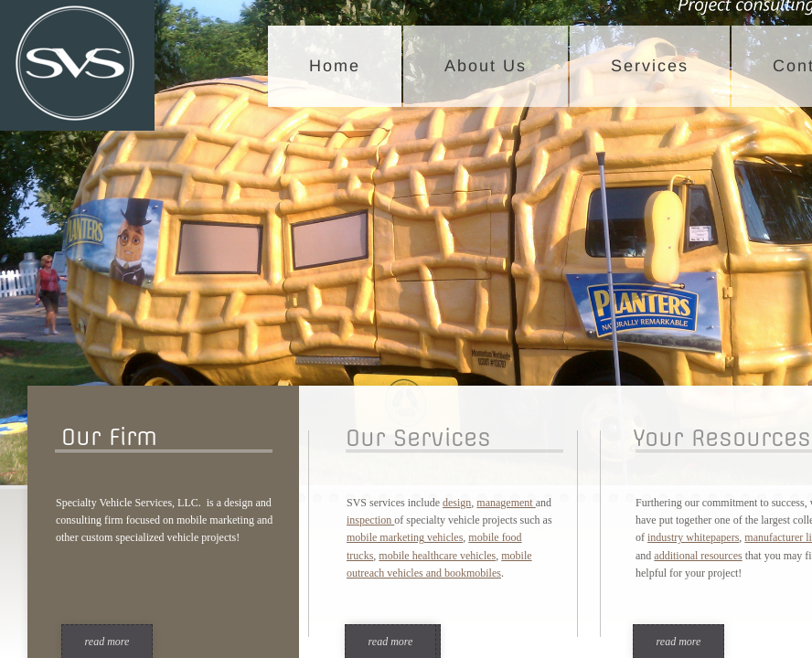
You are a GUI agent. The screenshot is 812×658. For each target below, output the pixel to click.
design (457, 503)
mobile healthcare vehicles (437, 556)
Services (650, 66)
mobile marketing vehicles (405, 537)
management (506, 503)
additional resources (698, 556)
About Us (486, 66)
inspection (370, 520)
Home (335, 66)
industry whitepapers (693, 537)
